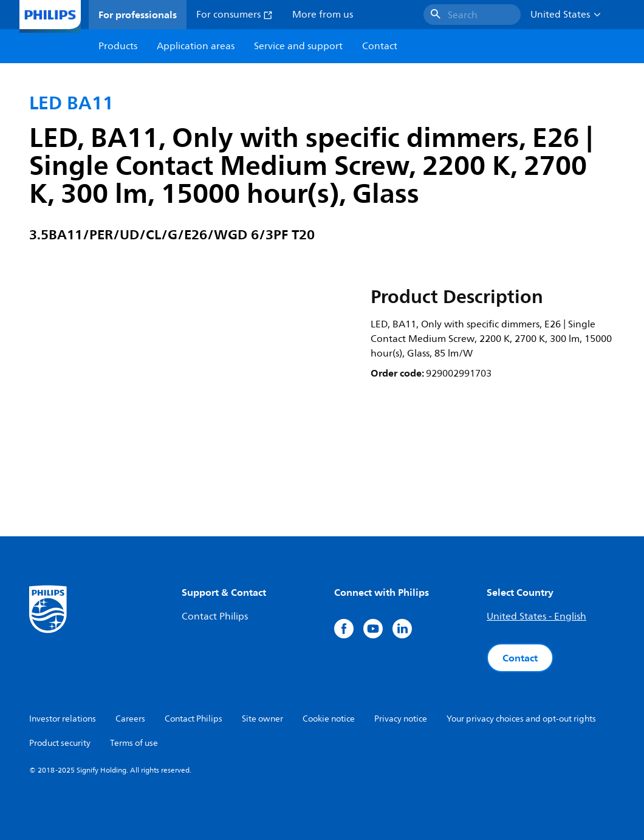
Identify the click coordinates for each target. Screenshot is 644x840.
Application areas (196, 46)
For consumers (235, 15)
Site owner (262, 719)
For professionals (138, 15)
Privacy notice (401, 719)
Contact (520, 658)
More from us (323, 15)
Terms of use (134, 743)
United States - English (536, 616)
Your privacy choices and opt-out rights (521, 719)
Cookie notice (329, 719)
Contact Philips (215, 616)
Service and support (298, 46)
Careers (130, 719)
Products (118, 46)
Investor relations (63, 719)
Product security (60, 743)
